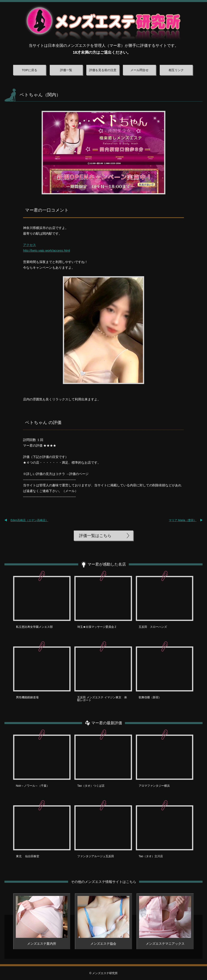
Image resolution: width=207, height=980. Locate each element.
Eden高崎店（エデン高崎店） (29, 520)
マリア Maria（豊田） (183, 520)
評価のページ (79, 474)
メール (70, 491)
